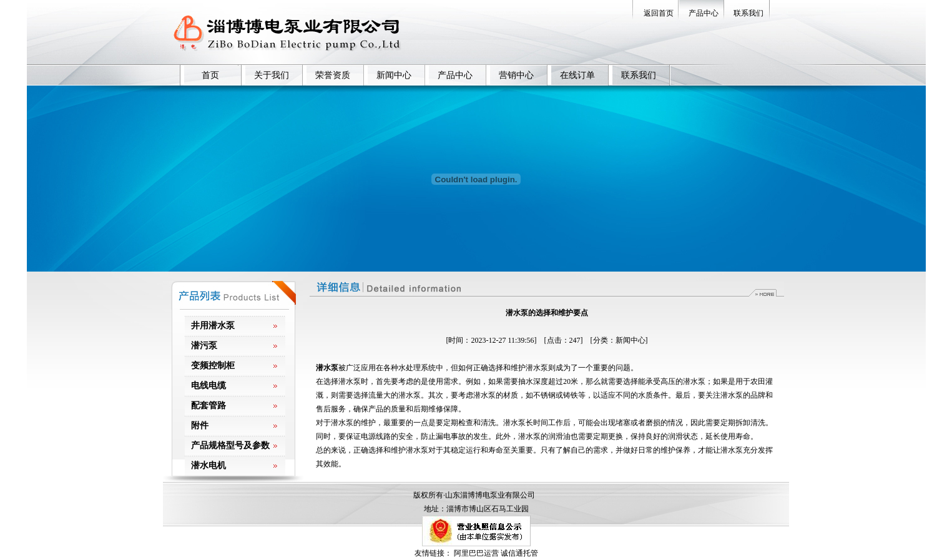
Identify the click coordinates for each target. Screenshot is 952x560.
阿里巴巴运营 (476, 553)
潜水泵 (327, 368)
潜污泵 (204, 346)
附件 (200, 425)
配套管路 (209, 405)
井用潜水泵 (213, 326)
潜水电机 (209, 465)
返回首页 (659, 13)
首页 (210, 75)
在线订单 (577, 75)
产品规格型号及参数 (230, 445)
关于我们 (272, 75)
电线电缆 (209, 386)
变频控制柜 (213, 366)
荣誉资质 (333, 75)
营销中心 (516, 75)
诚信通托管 (519, 553)
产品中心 (704, 13)
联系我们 (748, 13)
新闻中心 (394, 75)
